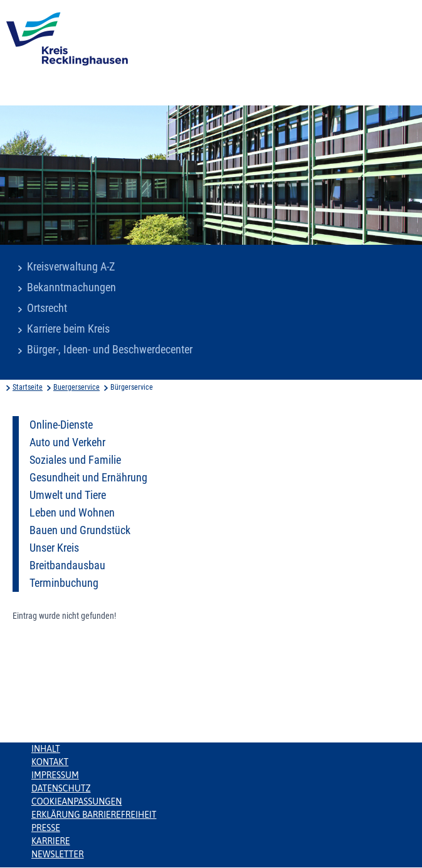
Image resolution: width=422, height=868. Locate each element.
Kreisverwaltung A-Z (71, 267)
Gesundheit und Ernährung (88, 478)
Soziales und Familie (75, 460)
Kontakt (50, 762)
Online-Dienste (61, 425)
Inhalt (46, 749)
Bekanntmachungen (71, 287)
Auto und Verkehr (67, 442)
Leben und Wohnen (72, 513)
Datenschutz (61, 788)
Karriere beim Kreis (68, 329)
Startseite (28, 387)
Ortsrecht (47, 308)
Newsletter (57, 854)
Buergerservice (76, 387)
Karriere (51, 841)
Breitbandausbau (67, 565)
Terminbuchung (64, 583)
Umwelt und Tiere (68, 495)
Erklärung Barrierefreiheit (94, 815)
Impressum (55, 775)
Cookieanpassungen (76, 801)
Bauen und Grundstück (80, 530)
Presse (46, 828)
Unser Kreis (54, 548)
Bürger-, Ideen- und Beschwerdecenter (110, 350)
